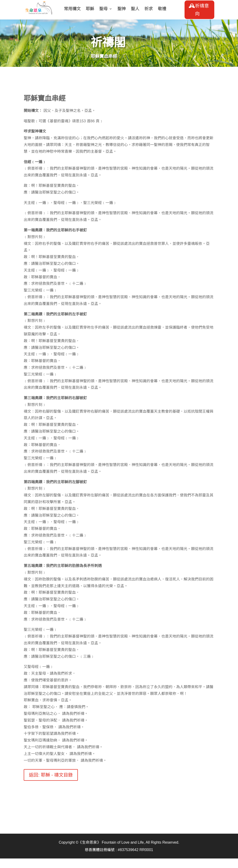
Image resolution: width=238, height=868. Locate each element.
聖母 (103, 9)
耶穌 (90, 9)
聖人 (135, 9)
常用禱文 (72, 9)
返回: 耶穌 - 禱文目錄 (51, 775)
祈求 (149, 9)
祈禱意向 (202, 10)
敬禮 (162, 9)
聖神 (122, 9)
